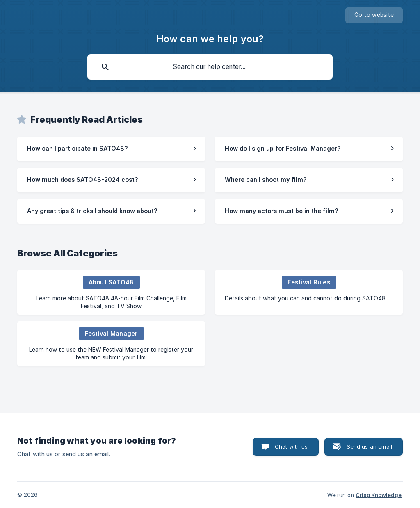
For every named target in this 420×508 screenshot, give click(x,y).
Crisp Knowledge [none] (379, 495)
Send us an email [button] (369, 446)
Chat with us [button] (291, 446)
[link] (111, 149)
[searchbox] (210, 67)
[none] (374, 15)
